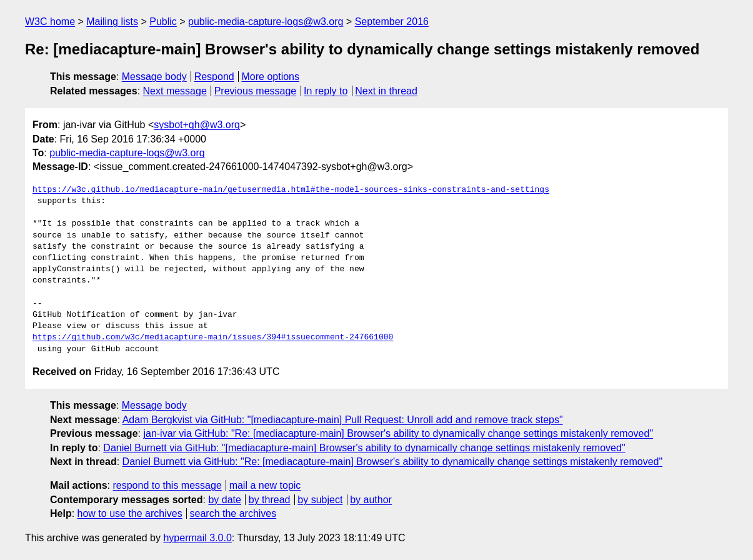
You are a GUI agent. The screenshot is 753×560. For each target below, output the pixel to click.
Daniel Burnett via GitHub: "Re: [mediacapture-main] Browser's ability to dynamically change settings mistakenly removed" (393, 462)
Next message (175, 91)
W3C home (50, 22)
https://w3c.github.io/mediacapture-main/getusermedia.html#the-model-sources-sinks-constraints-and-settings (291, 190)
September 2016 (392, 22)
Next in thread (386, 91)
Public (163, 22)
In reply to (326, 91)
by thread (270, 500)
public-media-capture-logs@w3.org (266, 22)
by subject (320, 500)
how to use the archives (130, 513)
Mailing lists (112, 22)
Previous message (256, 91)
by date (224, 500)
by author (371, 500)
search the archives (233, 513)
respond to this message (167, 485)
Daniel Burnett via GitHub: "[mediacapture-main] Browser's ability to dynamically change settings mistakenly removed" (364, 448)
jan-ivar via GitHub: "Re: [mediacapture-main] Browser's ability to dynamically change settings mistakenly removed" (398, 433)
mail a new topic (265, 485)
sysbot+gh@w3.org (197, 125)
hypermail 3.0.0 (197, 538)
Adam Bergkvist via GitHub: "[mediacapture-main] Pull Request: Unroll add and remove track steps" (343, 420)
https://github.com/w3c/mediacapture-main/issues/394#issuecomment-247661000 (213, 337)
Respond (214, 77)
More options (271, 77)
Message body (154, 77)
